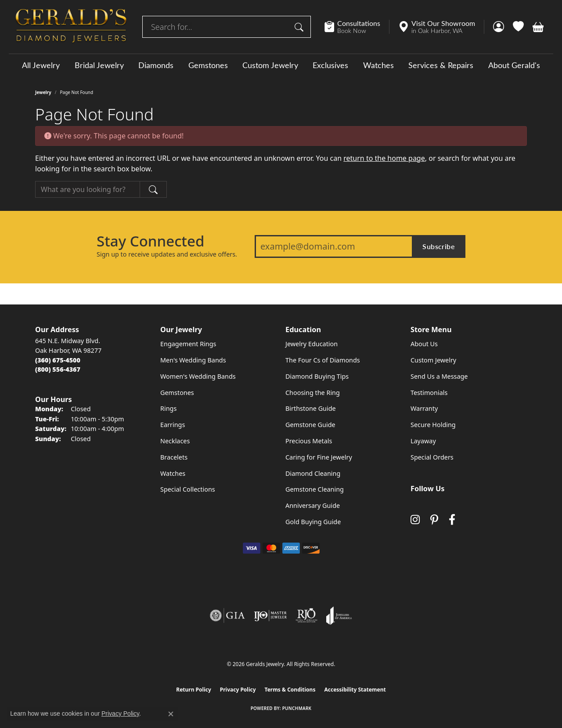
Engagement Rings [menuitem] (188, 344)
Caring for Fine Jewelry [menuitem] (319, 457)
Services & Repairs (441, 65)
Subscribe (439, 246)
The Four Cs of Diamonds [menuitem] (323, 360)
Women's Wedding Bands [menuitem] (198, 376)
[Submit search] (300, 27)
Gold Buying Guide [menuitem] (313, 522)
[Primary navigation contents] (281, 65)
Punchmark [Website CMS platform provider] (297, 708)
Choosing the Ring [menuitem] (313, 393)
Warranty (424, 408)
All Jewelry (41, 65)
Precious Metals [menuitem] (309, 441)
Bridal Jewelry (99, 65)
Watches (378, 65)
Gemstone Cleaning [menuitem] (315, 489)
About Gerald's (514, 65)
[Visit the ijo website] (270, 616)
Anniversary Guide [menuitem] (313, 505)
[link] (357, 27)
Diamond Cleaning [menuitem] (313, 473)
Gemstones (208, 65)
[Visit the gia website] (227, 616)
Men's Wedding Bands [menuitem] (193, 360)
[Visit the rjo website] (306, 616)
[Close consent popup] (171, 714)
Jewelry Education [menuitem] (312, 344)
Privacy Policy (238, 690)
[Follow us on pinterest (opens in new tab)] (434, 520)
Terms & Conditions (290, 690)
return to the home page (384, 158)
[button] (499, 27)
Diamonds (156, 65)
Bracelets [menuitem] (174, 457)
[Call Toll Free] (58, 369)
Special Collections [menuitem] (188, 489)
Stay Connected (150, 241)
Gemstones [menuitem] (177, 393)
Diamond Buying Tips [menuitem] (317, 376)
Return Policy (194, 690)
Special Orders (432, 457)
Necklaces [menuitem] (175, 441)
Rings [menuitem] (168, 408)
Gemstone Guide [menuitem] (310, 425)
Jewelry (43, 92)
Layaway (423, 441)
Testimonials (429, 393)
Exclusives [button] (330, 65)
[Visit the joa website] (339, 616)
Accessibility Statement (355, 690)
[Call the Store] (58, 360)
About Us (424, 344)
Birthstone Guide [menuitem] (311, 408)
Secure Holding (433, 425)
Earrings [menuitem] (173, 425)
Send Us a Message (439, 376)
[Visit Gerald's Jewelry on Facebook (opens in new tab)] (452, 520)
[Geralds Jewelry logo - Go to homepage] (71, 27)
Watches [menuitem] (173, 473)
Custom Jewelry (270, 65)
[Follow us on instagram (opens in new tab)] (415, 520)
